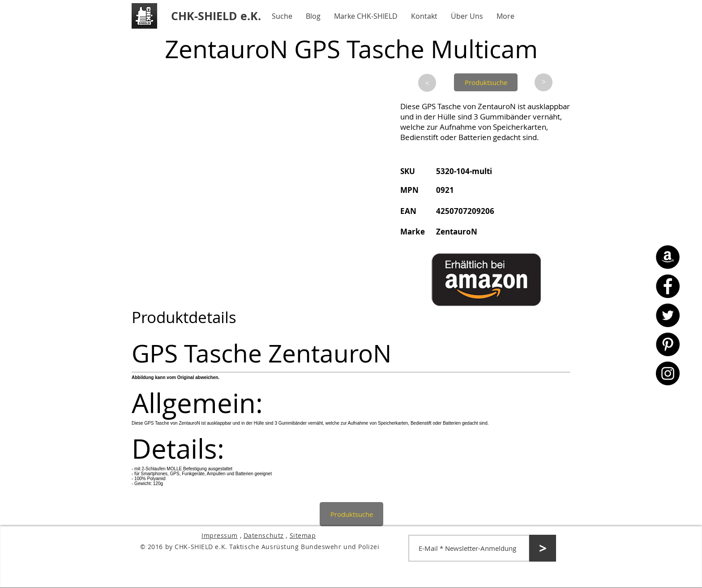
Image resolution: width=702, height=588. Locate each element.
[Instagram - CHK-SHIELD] (668, 373)
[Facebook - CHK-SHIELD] (668, 286)
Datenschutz (264, 535)
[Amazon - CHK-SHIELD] (668, 257)
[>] (427, 83)
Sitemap (303, 535)
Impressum (220, 535)
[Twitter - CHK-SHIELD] (668, 315)
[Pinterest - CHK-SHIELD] (668, 344)
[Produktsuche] (486, 82)
